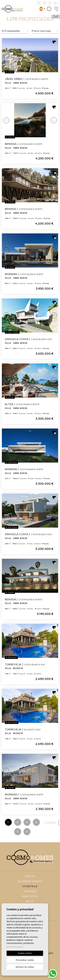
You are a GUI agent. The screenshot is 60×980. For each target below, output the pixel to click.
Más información (15, 947)
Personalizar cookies (25, 960)
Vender (30, 891)
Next (54, 55)
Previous (6, 55)
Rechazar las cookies (25, 967)
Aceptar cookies (25, 953)
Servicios (30, 896)
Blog (30, 901)
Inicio (30, 876)
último (51, 823)
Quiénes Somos (30, 881)
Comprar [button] (30, 886)
